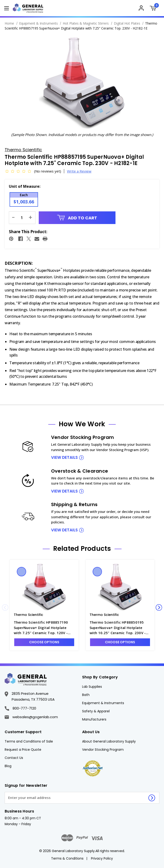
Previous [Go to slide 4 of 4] (5, 607)
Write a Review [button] (79, 171)
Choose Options (44, 642)
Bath (86, 695)
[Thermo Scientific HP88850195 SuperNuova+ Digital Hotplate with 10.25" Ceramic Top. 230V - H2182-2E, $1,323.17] (120, 587)
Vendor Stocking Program (103, 750)
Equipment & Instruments (103, 703)
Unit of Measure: (25, 186)
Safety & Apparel (96, 711)
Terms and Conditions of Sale (29, 741)
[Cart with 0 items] (154, 9)
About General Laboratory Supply (109, 741)
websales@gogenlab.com (31, 717)
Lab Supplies (92, 687)
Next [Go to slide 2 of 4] (159, 607)
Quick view (21, 572)
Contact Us (14, 758)
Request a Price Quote (23, 750)
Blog (8, 766)
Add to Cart (77, 218)
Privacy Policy (102, 858)
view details (64, 457)
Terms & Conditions (67, 858)
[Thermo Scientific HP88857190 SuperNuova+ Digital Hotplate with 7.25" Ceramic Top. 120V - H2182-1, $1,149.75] (44, 587)
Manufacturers (94, 719)
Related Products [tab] (82, 549)
